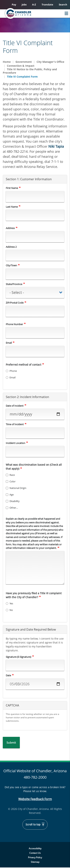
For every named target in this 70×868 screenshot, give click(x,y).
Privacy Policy (35, 857)
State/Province (14, 284)
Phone (11, 371)
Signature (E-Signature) (18, 657)
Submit (11, 742)
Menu (65, 13)
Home (7, 62)
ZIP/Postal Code (15, 303)
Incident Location (15, 443)
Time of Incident (15, 424)
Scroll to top (35, 825)
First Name (12, 188)
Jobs (24, 4)
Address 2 (11, 247)
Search (63, 4)
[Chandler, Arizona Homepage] (25, 13)
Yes (9, 603)
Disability (13, 501)
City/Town (11, 265)
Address (10, 228)
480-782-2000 (35, 777)
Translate (47, 4)
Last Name (12, 207)
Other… (12, 508)
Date (8, 675)
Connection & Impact (21, 66)
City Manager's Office (50, 62)
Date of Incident (15, 406)
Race (10, 475)
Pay (14, 4)
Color (11, 481)
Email (9, 343)
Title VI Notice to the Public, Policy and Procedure (30, 71)
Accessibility (35, 848)
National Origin (16, 488)
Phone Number (14, 324)
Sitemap (35, 862)
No (9, 610)
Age (10, 495)
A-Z (34, 4)
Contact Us (35, 853)
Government (24, 62)
